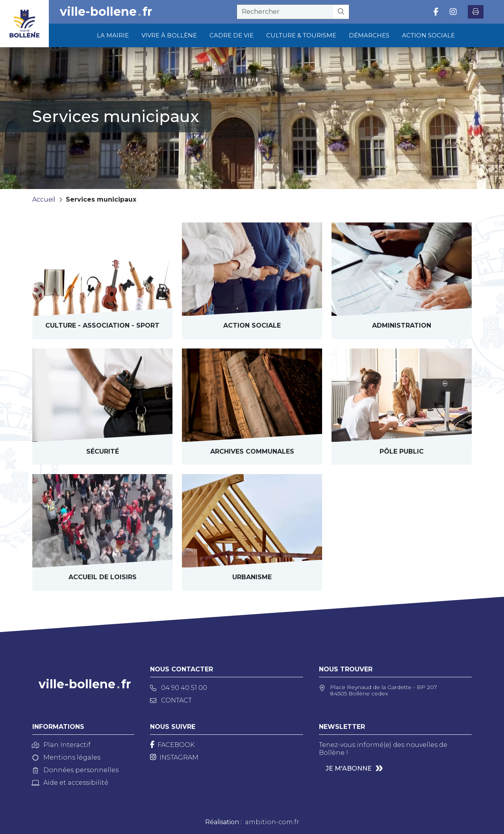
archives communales (252, 451)
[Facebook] (172, 745)
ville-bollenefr (106, 12)
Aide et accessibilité (70, 783)
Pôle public (402, 451)
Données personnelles (75, 770)
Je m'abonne (349, 768)
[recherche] (285, 12)
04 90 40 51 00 (179, 688)
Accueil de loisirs (103, 577)
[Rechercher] (341, 12)
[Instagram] (174, 757)
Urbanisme (252, 577)
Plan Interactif (61, 745)
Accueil (44, 199)
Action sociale (252, 325)
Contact (171, 700)
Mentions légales (66, 757)
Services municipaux (101, 199)
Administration (402, 325)
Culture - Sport (102, 325)
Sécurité (103, 451)
